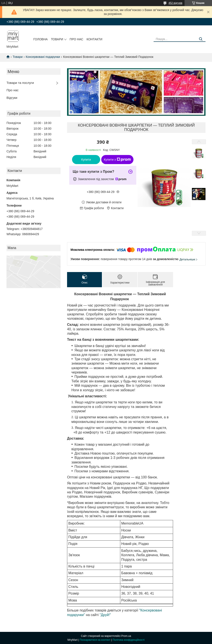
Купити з (117, 160)
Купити (86, 160)
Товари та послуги (20, 83)
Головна (40, 39)
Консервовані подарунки (43, 57)
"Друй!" (105, 615)
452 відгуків (175, 3)
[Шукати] (201, 39)
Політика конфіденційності (129, 640)
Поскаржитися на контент (95, 640)
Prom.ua (126, 636)
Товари (57, 39)
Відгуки (12, 98)
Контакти (94, 39)
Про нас (76, 39)
